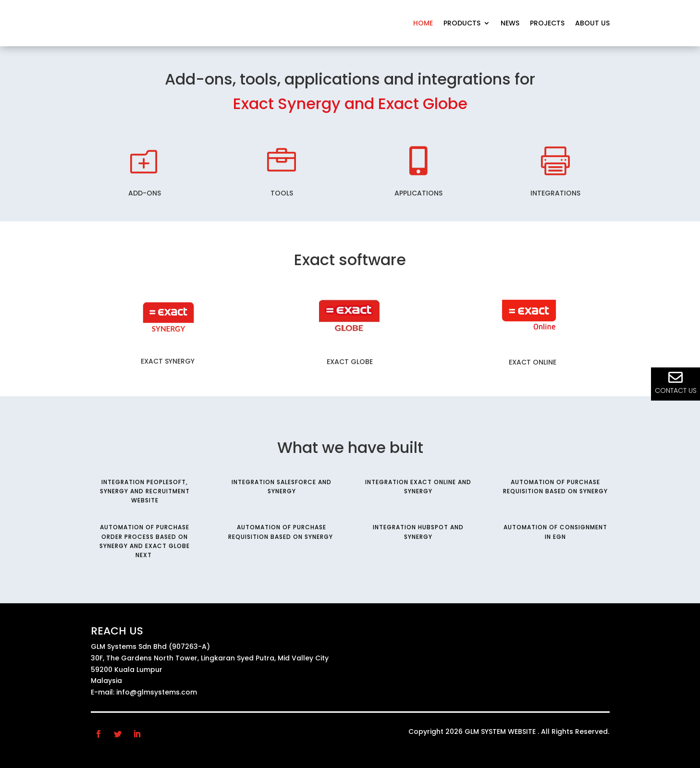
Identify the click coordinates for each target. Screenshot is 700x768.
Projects (547, 23)
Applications (418, 193)
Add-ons (145, 193)
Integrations (555, 193)
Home (423, 23)
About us (592, 23)
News (510, 23)
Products (462, 23)
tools (282, 193)
